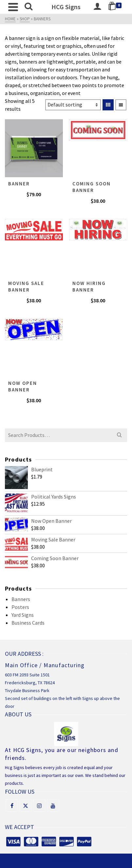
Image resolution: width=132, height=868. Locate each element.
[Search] (28, 7)
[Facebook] (12, 805)
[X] (26, 805)
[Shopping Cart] (116, 7)
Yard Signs (23, 615)
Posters (20, 607)
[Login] (97, 7)
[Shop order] (73, 105)
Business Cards (28, 623)
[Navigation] (13, 7)
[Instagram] (39, 805)
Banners (21, 599)
